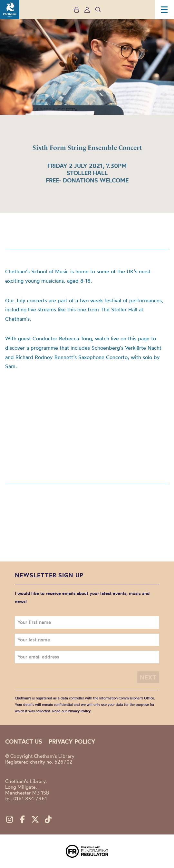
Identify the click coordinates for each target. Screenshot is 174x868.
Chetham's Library (10, 10)
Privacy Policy (79, 711)
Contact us (24, 741)
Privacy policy (72, 741)
